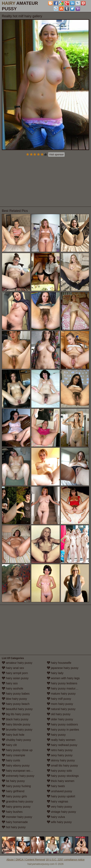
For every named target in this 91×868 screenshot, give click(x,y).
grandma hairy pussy (17, 801)
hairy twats (56, 786)
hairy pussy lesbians (62, 683)
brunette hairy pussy (17, 730)
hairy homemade (15, 822)
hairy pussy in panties (63, 730)
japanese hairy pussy (63, 668)
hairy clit (9, 745)
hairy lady (55, 673)
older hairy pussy (60, 719)
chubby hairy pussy (16, 740)
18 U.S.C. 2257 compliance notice (65, 860)
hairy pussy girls (14, 796)
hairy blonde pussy (16, 724)
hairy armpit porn (15, 673)
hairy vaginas (58, 801)
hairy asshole (13, 688)
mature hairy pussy (61, 694)
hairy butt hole (13, 735)
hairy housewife (59, 663)
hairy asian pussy (15, 678)
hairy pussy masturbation (65, 688)
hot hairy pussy (14, 827)
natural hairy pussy (61, 709)
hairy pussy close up (17, 750)
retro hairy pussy (60, 750)
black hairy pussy (15, 719)
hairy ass (10, 683)
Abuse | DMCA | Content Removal (26, 860)
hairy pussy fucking (16, 786)
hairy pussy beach (16, 704)
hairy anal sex (13, 668)
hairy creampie (13, 755)
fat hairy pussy (13, 781)
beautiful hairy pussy (17, 709)
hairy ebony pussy (16, 766)
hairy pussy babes (16, 694)
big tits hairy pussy (16, 714)
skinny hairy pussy (61, 760)
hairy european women (19, 771)
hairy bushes (12, 812)
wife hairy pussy (59, 822)
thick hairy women (61, 781)
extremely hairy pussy (18, 776)
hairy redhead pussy (62, 745)
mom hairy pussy (60, 704)
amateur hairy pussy (17, 663)
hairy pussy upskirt (61, 796)
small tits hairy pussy (62, 766)
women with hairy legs (63, 678)
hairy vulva (56, 817)
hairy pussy (56, 735)
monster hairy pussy (17, 817)
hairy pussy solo (59, 771)
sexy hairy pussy (60, 755)
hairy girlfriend (13, 791)
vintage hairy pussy (61, 812)
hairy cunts (11, 760)
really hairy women (61, 740)
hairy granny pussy (16, 807)
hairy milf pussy (59, 699)
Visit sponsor (56, 154)
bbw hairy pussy (14, 699)
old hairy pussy (59, 714)
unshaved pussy (60, 791)
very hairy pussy (60, 807)
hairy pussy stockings (63, 776)
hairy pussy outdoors (62, 724)
